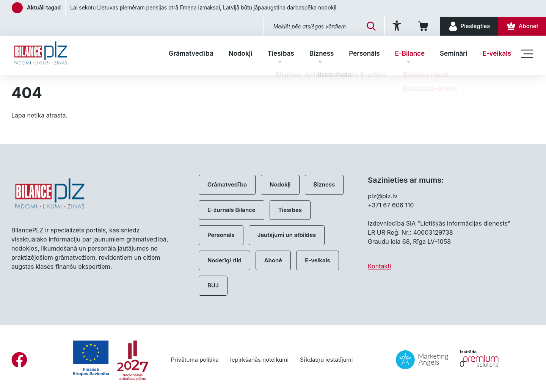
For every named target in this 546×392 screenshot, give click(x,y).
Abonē (273, 260)
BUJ (213, 285)
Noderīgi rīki (224, 260)
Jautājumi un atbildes (287, 235)
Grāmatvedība (191, 53)
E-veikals (497, 53)
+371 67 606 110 (391, 205)
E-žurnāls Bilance (231, 210)
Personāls (364, 53)
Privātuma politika (195, 360)
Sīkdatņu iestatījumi (326, 360)
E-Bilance (410, 53)
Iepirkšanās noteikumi (259, 360)
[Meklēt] (366, 26)
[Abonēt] (521, 26)
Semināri (453, 53)
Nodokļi (241, 53)
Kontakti (379, 266)
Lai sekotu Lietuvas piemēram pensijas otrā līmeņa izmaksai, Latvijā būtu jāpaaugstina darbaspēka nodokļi (203, 7)
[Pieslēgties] (467, 26)
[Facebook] (19, 360)
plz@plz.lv (383, 196)
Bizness (322, 53)
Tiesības (281, 53)
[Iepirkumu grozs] (421, 26)
